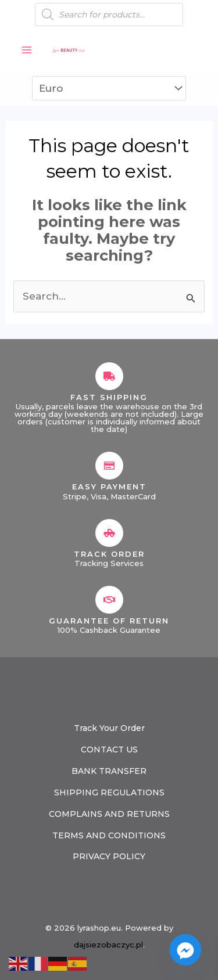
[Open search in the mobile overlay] (109, 15)
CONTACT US (109, 750)
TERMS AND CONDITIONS (109, 835)
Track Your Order (109, 728)
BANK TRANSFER (109, 771)
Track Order (109, 554)
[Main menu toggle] (27, 50)
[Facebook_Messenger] (185, 950)
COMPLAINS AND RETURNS (109, 814)
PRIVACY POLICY (109, 856)
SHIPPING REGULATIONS (109, 792)
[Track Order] (109, 533)
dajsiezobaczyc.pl (108, 945)
